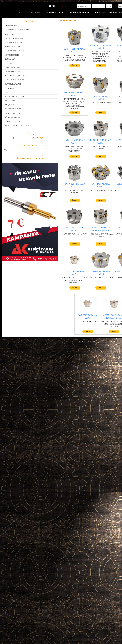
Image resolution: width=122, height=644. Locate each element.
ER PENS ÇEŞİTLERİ (12, 121)
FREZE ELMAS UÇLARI (14, 42)
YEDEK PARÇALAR (12, 71)
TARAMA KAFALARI (13, 84)
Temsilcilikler (36, 13)
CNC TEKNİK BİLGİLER (79, 13)
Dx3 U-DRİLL (10, 34)
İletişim (6, 150)
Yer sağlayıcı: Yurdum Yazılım (87, 341)
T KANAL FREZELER (13, 109)
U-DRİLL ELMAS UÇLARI (15, 47)
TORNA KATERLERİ (55, 13)
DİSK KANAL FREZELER (14, 96)
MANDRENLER (11, 101)
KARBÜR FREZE (11, 26)
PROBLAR (9, 63)
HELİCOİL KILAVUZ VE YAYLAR (17, 126)
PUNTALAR (9, 88)
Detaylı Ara (42, 138)
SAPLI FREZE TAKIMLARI (15, 80)
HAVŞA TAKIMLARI (12, 105)
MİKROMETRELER (12, 55)
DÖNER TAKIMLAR (12, 117)
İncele (75, 65)
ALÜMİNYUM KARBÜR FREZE (17, 30)
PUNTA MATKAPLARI (13, 113)
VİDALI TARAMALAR (13, 67)
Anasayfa (23, 13)
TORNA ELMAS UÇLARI (14, 38)
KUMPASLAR (10, 59)
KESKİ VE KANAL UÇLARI (15, 51)
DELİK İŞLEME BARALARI (15, 76)
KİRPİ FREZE (10, 92)
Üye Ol (64, 6)
